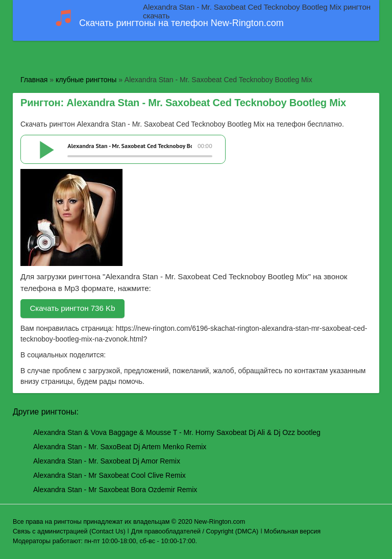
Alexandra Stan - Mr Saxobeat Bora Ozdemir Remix (115, 490)
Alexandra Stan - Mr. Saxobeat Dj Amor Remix (107, 461)
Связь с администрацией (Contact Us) (69, 531)
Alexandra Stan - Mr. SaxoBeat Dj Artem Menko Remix (120, 447)
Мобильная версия (292, 531)
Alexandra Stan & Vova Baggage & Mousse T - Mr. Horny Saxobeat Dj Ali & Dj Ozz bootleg (177, 432)
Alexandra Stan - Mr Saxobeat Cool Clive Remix (109, 475)
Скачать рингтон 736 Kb (72, 308)
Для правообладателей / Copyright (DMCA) (195, 531)
